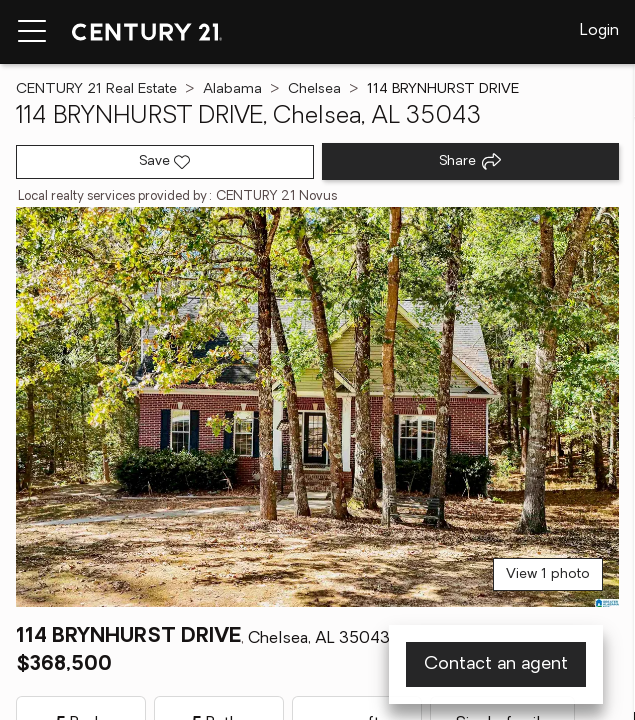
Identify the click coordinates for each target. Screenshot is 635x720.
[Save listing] (165, 162)
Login (599, 31)
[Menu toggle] (32, 32)
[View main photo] (317, 407)
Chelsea (314, 89)
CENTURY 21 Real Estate (96, 89)
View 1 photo (548, 574)
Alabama (232, 89)
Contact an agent (496, 664)
